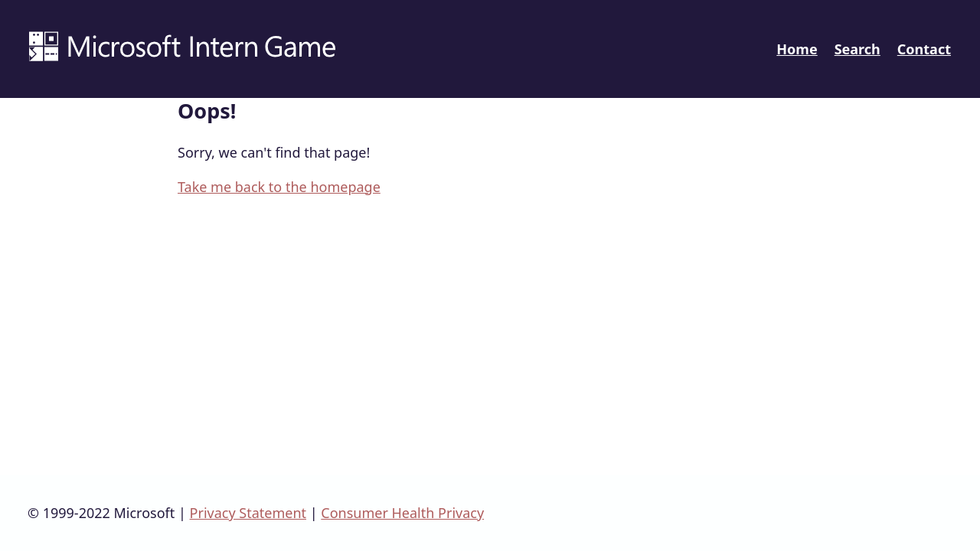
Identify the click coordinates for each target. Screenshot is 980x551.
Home (797, 49)
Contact (924, 49)
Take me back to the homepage (279, 187)
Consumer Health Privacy (402, 513)
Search (857, 49)
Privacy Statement (248, 513)
